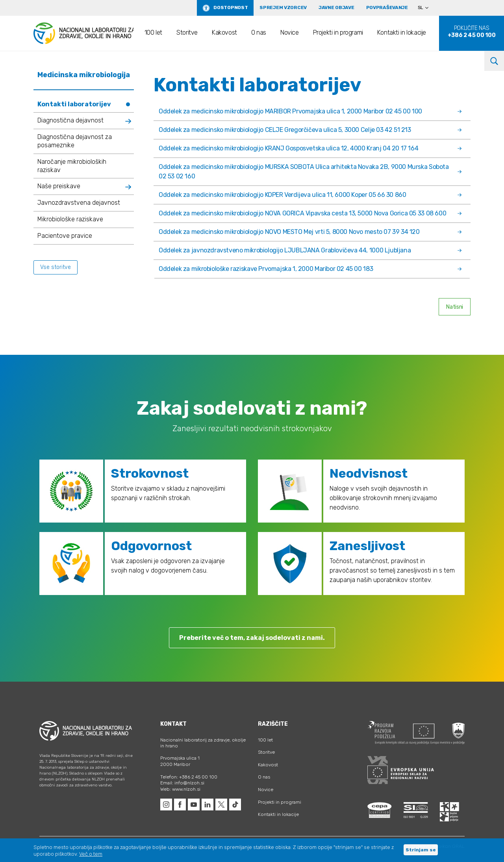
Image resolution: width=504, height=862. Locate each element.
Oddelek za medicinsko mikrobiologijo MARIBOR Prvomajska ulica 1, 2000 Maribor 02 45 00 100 (310, 111)
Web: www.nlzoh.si (180, 789)
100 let (153, 32)
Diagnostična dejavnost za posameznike (75, 141)
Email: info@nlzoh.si (182, 783)
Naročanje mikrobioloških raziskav (72, 166)
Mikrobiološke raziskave (70, 219)
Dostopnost (231, 7)
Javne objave (336, 7)
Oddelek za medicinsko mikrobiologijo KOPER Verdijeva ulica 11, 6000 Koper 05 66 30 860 (310, 195)
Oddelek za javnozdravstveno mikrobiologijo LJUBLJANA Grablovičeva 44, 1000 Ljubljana (310, 250)
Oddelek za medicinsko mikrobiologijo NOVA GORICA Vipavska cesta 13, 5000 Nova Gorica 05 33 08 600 (310, 213)
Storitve (187, 32)
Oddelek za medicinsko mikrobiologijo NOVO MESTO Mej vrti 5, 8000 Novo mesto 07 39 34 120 (310, 232)
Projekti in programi (338, 32)
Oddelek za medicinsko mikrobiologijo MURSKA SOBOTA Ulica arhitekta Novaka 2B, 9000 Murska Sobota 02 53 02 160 (310, 171)
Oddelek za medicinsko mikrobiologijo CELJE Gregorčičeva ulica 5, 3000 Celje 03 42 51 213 (310, 130)
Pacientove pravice (65, 236)
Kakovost (224, 32)
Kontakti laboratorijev (74, 104)
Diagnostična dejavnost (70, 120)
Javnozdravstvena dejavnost (79, 203)
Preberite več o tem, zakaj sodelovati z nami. (252, 638)
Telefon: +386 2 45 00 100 (189, 777)
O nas (259, 32)
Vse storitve (56, 267)
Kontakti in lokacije (402, 32)
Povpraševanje (387, 7)
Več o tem (91, 854)
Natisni (455, 307)
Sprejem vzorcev (283, 7)
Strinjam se (421, 850)
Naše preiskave (59, 186)
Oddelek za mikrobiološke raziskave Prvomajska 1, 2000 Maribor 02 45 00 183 (310, 269)
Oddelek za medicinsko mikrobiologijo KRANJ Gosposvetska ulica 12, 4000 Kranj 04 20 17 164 (310, 148)
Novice (290, 32)
